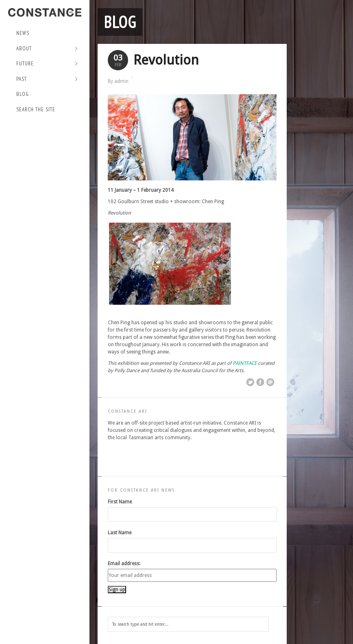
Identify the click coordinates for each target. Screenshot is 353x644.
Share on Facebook (260, 382)
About (47, 49)
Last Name (120, 533)
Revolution (166, 60)
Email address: (124, 564)
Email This (270, 382)
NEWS (23, 33)
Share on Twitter (250, 382)
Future (47, 64)
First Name (120, 502)
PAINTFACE (245, 363)
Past (47, 79)
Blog (23, 94)
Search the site (36, 110)
